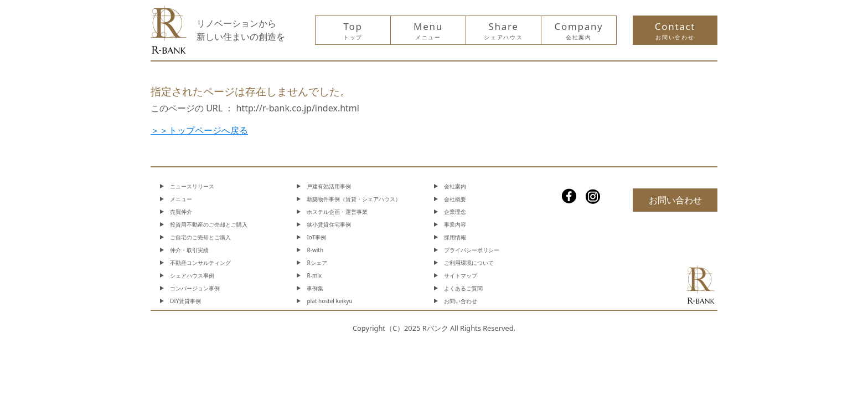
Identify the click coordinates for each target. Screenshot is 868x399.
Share (503, 30)
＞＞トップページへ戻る (199, 130)
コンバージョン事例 (195, 288)
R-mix (314, 275)
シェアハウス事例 (192, 275)
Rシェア (317, 263)
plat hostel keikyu (329, 301)
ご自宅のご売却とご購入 (200, 237)
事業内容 (455, 224)
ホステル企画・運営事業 (337, 212)
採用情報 (455, 237)
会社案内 (455, 186)
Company (579, 30)
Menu (428, 30)
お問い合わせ (461, 301)
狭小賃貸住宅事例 (329, 224)
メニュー (181, 199)
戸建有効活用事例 (329, 186)
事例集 (315, 288)
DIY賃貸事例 (185, 301)
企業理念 (455, 212)
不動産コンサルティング (200, 263)
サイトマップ (461, 275)
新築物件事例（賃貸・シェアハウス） (354, 199)
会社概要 (455, 199)
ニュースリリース (192, 186)
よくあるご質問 (463, 288)
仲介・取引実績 (189, 250)
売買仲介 (181, 212)
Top (353, 30)
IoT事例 (316, 237)
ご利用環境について (469, 263)
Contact (675, 30)
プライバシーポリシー (472, 250)
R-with (315, 250)
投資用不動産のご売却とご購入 (209, 224)
